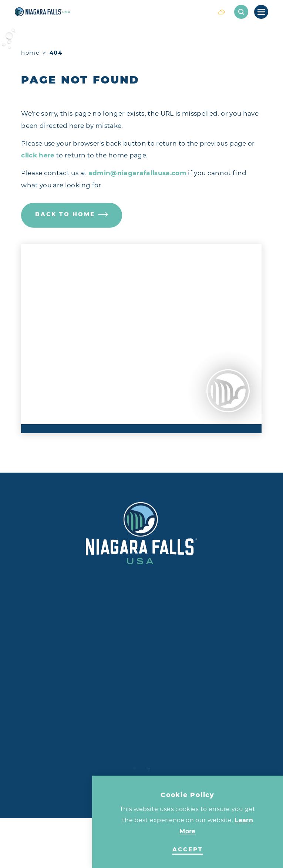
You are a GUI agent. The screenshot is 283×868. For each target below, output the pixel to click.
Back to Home (72, 215)
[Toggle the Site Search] (241, 12)
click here (38, 155)
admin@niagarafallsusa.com (138, 173)
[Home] (112, 12)
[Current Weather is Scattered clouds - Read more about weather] (221, 12)
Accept (188, 850)
